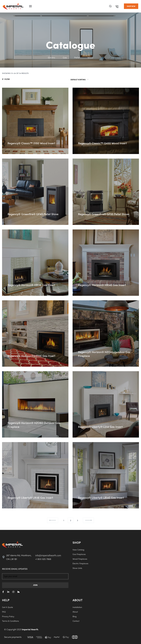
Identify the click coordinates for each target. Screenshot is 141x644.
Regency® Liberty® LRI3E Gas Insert (30, 497)
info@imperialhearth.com (48, 555)
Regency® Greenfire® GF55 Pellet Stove (103, 214)
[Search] (110, 6)
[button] (131, 6)
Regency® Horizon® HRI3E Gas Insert (31, 285)
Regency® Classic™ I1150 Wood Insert (31, 143)
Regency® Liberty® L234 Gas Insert (100, 427)
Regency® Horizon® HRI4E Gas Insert (102, 285)
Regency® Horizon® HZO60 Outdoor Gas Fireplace (34, 425)
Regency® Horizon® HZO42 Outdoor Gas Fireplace (104, 354)
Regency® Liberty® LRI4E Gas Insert (101, 497)
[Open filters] (6, 79)
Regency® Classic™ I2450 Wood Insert (102, 143)
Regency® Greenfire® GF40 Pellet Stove (33, 214)
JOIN (35, 585)
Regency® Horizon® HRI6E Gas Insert (31, 356)
